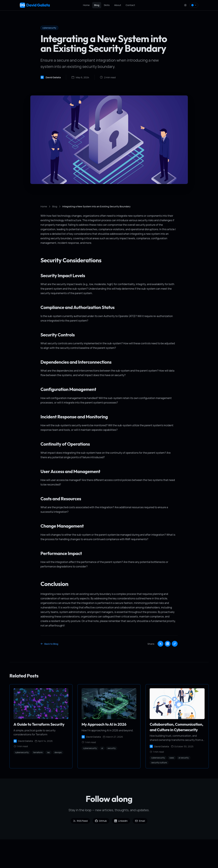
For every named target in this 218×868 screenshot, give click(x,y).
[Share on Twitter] (160, 644)
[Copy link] (175, 644)
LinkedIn (121, 821)
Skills (107, 5)
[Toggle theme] (185, 5)
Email (140, 821)
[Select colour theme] (194, 5)
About (118, 5)
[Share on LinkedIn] (168, 644)
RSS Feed (80, 821)
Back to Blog (49, 644)
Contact (130, 5)
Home (86, 5)
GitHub (101, 821)
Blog (97, 5)
